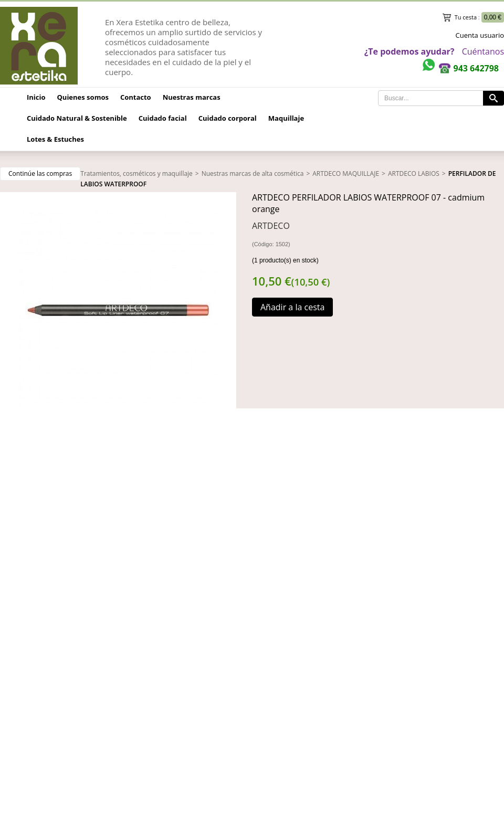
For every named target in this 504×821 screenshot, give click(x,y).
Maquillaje (286, 118)
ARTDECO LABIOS (414, 173)
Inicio (36, 97)
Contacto (136, 97)
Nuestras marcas (192, 97)
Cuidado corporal (228, 118)
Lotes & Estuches (55, 139)
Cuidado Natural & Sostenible (77, 118)
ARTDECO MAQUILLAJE (346, 173)
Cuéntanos (483, 51)
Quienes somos (83, 97)
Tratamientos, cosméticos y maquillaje (136, 173)
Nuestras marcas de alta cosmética (253, 173)
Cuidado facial (163, 118)
